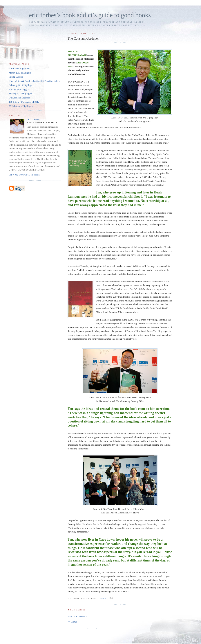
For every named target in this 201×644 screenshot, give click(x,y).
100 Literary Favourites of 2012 (24, 102)
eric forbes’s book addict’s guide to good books (90, 15)
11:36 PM (102, 598)
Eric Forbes (34, 119)
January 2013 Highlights (21, 93)
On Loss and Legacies (19, 98)
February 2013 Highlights (21, 85)
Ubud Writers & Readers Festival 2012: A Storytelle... (35, 81)
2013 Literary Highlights (21, 106)
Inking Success (16, 77)
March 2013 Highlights (20, 73)
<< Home (72, 622)
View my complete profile (24, 175)
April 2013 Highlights (19, 68)
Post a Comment (78, 617)
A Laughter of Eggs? (19, 89)
